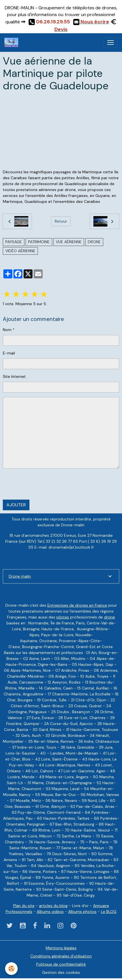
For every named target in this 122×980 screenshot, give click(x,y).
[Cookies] (11, 969)
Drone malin (20, 576)
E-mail (9, 353)
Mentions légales (61, 948)
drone (94, 242)
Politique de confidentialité (61, 964)
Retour (61, 221)
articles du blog (53, 906)
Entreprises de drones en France (77, 605)
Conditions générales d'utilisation (61, 956)
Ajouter (16, 505)
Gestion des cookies (61, 972)
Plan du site (24, 906)
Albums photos (82, 912)
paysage (14, 242)
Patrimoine (39, 242)
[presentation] (45, 484)
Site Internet (14, 376)
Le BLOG (109, 912)
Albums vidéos (50, 912)
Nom (7, 330)
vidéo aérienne (20, 251)
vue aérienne (69, 242)
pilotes (63, 617)
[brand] (12, 43)
